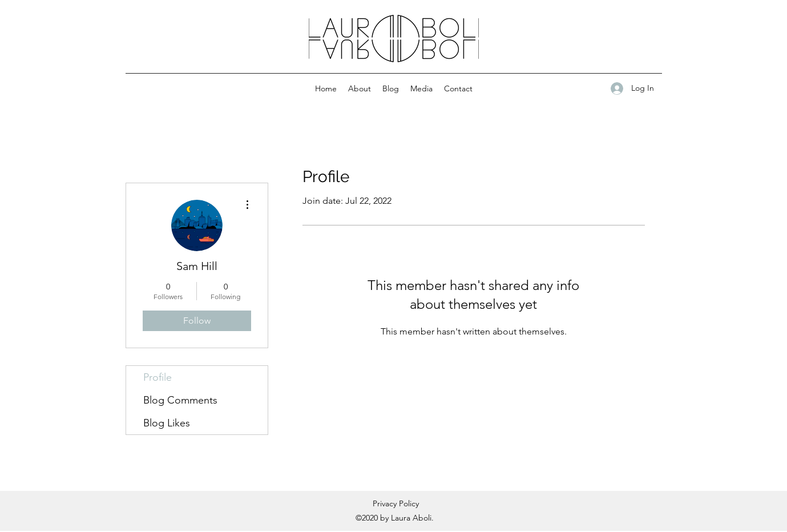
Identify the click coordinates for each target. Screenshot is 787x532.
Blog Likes (167, 423)
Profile (158, 377)
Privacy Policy (396, 503)
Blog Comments (180, 400)
